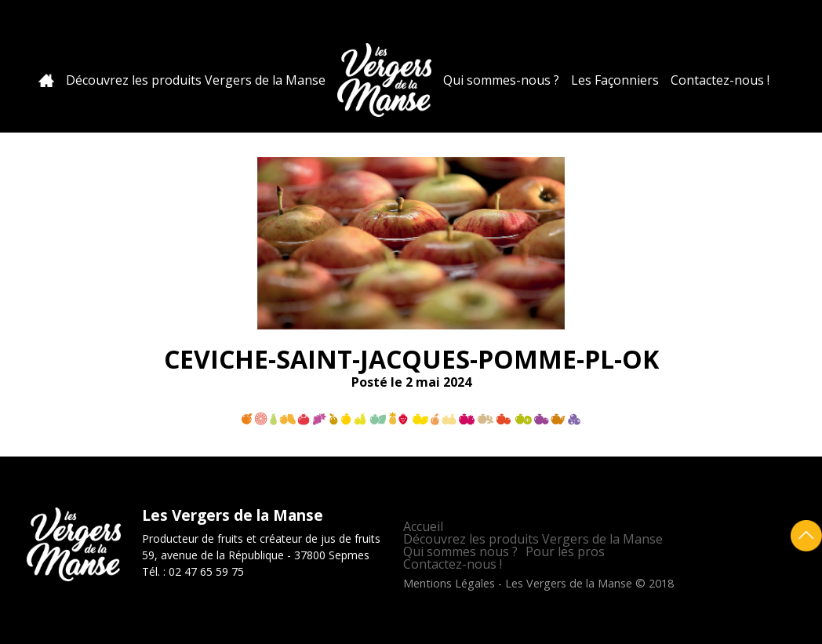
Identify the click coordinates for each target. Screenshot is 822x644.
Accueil (46, 80)
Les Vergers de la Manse (384, 80)
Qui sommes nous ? (460, 551)
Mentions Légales (449, 583)
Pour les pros (565, 551)
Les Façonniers (615, 80)
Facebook (781, 27)
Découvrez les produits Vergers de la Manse (196, 80)
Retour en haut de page (806, 536)
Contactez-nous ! (720, 80)
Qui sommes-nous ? (501, 80)
